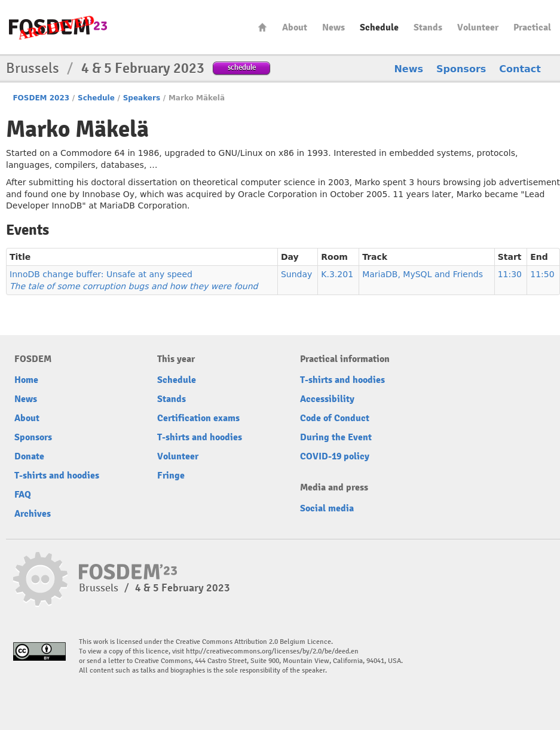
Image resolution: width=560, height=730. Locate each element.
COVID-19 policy (335, 456)
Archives (33, 514)
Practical (532, 27)
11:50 (542, 274)
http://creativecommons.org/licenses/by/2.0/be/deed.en (272, 651)
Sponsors (461, 69)
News (333, 27)
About (295, 27)
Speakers (142, 98)
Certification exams (198, 418)
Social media (327, 508)
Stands (428, 27)
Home (262, 27)
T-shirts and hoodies (57, 476)
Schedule (379, 27)
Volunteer (478, 27)
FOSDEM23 (58, 27)
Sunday (296, 274)
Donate (29, 456)
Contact (520, 69)
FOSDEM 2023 (41, 98)
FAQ (23, 495)
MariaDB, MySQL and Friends (423, 274)
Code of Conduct (335, 418)
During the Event (336, 437)
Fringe (171, 476)
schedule (242, 67)
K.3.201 (337, 274)
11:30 (510, 274)
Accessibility (327, 399)
